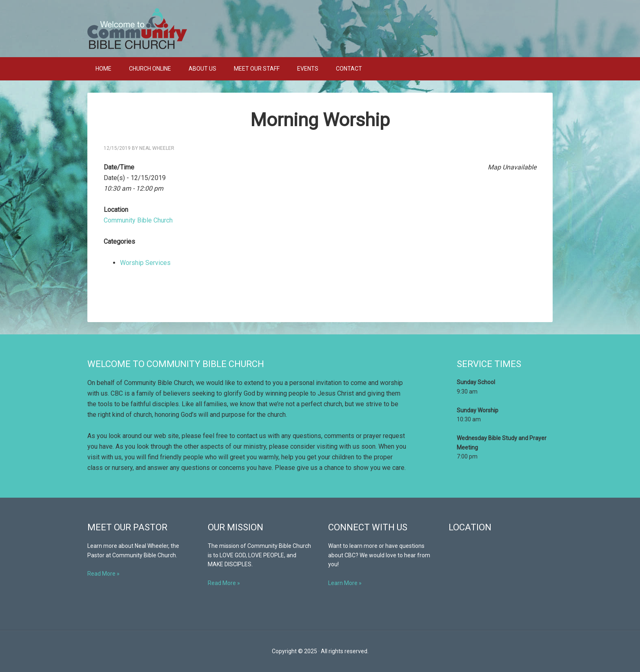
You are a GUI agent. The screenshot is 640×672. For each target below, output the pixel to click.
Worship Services (145, 263)
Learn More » (345, 583)
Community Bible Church (320, 29)
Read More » (103, 574)
